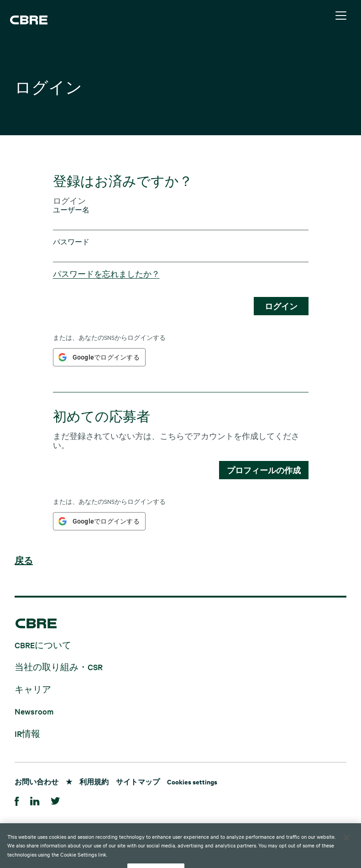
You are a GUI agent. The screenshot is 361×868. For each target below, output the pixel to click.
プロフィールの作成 (264, 470)
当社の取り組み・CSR (59, 667)
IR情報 (27, 733)
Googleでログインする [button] (106, 357)
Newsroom (34, 711)
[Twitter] (55, 800)
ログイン (281, 306)
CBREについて (43, 644)
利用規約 (94, 781)
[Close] (346, 853)
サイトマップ (138, 781)
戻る (24, 561)
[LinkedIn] (35, 800)
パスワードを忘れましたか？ (106, 274)
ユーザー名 (71, 210)
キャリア (33, 689)
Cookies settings (192, 781)
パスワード (71, 242)
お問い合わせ (37, 781)
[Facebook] (17, 800)
